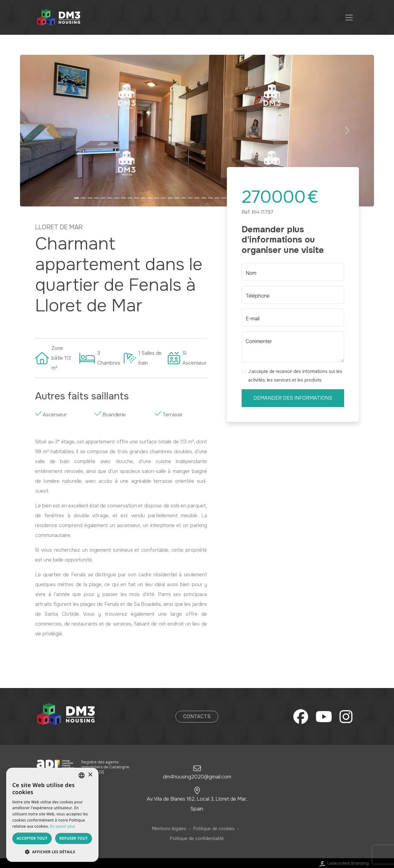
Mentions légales (169, 829)
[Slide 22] (217, 198)
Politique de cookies (214, 829)
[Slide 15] (170, 198)
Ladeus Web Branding (344, 863)
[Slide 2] (83, 198)
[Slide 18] (190, 198)
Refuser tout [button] (74, 838)
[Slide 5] (103, 198)
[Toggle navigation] (349, 18)
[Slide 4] (97, 198)
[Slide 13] (157, 198)
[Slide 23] (224, 198)
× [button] (90, 775)
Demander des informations (293, 398)
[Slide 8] (123, 198)
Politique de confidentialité (197, 838)
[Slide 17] (184, 198)
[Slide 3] (90, 198)
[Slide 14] (163, 198)
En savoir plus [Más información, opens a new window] (63, 826)
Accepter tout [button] (32, 838)
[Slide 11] (143, 198)
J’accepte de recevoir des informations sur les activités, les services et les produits (295, 376)
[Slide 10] (137, 198)
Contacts (197, 716)
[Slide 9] (130, 198)
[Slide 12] (150, 198)
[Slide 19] (197, 198)
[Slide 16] (177, 198)
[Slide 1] (77, 198)
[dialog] (52, 815)
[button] (46, 131)
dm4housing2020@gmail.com (197, 777)
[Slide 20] (204, 198)
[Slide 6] (110, 198)
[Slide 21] (211, 198)
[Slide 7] (117, 198)
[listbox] (82, 775)
